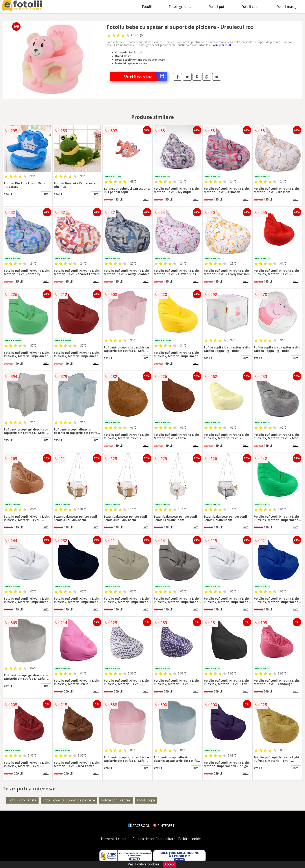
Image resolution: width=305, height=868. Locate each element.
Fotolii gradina (180, 7)
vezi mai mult (222, 45)
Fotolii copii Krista (22, 800)
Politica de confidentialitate (154, 839)
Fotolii (147, 7)
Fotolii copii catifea (116, 800)
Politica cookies (190, 839)
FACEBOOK (139, 826)
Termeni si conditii (115, 839)
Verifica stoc (145, 77)
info (46, 194)
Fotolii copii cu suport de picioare (69, 800)
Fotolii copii (250, 7)
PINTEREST (164, 826)
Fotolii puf (216, 7)
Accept (170, 864)
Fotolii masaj (286, 7)
